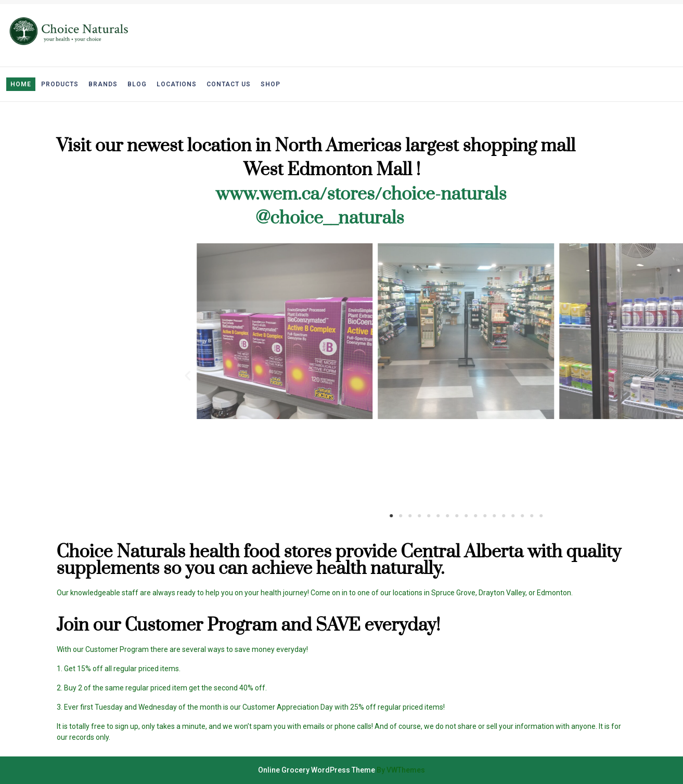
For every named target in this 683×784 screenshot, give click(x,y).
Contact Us (229, 84)
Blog (137, 84)
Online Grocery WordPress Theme (317, 770)
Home (21, 84)
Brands (103, 84)
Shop (270, 84)
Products (60, 84)
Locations (177, 84)
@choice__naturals (330, 218)
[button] (551, 516)
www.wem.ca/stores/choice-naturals (361, 194)
